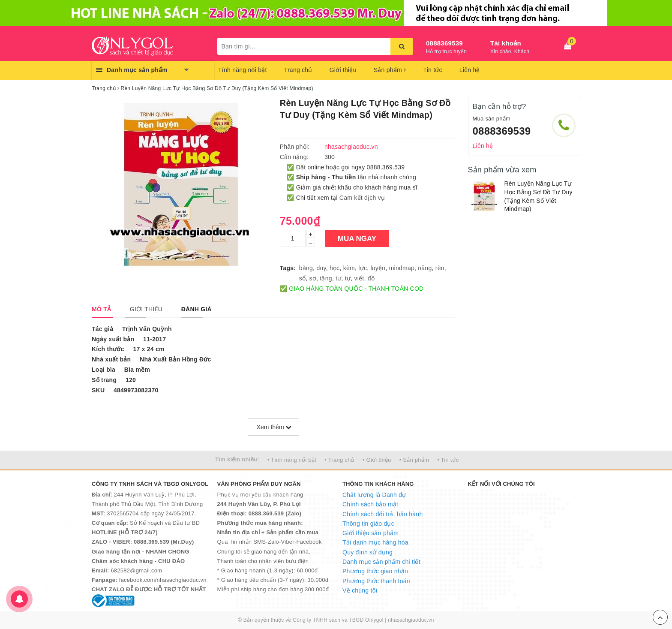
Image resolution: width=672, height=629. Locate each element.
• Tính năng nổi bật (292, 460)
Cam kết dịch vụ (362, 198)
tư (338, 278)
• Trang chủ (339, 460)
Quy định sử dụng (367, 552)
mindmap (402, 268)
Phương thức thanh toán (376, 581)
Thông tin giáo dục (368, 524)
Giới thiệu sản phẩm (370, 533)
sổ (303, 278)
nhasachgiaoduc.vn (411, 620)
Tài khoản (506, 43)
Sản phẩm (390, 70)
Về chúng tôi (360, 590)
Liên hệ (470, 70)
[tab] (101, 309)
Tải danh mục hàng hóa (375, 542)
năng (425, 268)
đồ (371, 278)
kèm (349, 268)
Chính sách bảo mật (370, 504)
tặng (326, 278)
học (335, 268)
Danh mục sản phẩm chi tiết (381, 562)
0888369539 (444, 43)
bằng (306, 268)
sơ (313, 278)
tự (348, 278)
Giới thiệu (343, 70)
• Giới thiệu (377, 460)
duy (321, 268)
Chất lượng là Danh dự (374, 495)
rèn (440, 268)
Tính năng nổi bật (243, 70)
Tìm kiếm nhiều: (237, 459)
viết (359, 278)
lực (363, 268)
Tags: (288, 268)
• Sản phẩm (414, 460)
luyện (378, 268)
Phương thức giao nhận (375, 571)
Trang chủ (298, 70)
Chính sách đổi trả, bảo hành (382, 514)
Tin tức (432, 70)
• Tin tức (448, 460)
